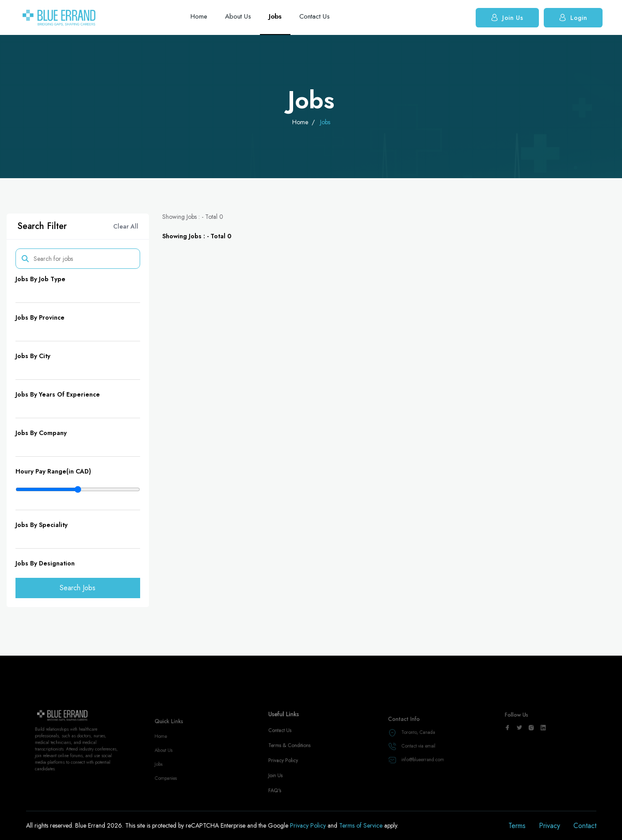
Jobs (275, 16)
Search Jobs (78, 588)
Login (573, 17)
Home (199, 16)
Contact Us (315, 16)
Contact (585, 826)
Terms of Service (362, 825)
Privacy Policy (288, 774)
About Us (238, 16)
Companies (170, 786)
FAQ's (280, 799)
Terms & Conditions (293, 761)
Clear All (126, 226)
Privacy (549, 826)
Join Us (507, 17)
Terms (517, 826)
